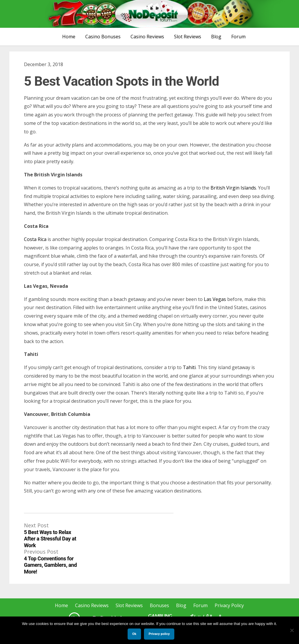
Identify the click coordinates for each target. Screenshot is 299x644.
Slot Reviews (188, 37)
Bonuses (159, 605)
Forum (238, 37)
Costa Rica (35, 239)
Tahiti (189, 367)
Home (69, 37)
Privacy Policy (229, 605)
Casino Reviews (147, 37)
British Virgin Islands (233, 188)
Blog (216, 37)
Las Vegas (215, 299)
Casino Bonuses (103, 37)
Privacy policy (159, 634)
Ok (134, 634)
